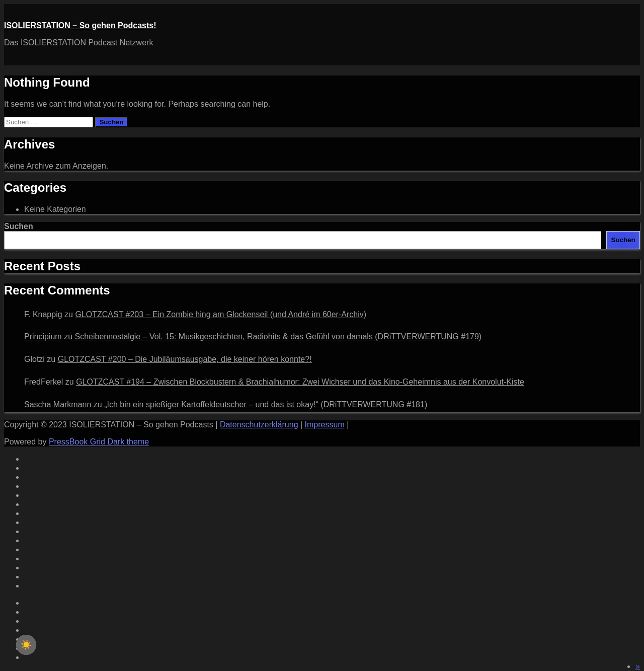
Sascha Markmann (58, 404)
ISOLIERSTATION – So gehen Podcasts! (80, 25)
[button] (638, 666)
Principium (43, 337)
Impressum (325, 425)
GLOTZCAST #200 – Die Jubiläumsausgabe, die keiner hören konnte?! (185, 359)
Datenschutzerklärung (259, 425)
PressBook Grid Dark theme (99, 442)
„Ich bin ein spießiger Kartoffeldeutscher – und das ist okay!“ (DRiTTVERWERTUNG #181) (266, 404)
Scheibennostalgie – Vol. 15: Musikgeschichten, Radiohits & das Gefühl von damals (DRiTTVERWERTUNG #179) (278, 337)
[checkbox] (26, 645)
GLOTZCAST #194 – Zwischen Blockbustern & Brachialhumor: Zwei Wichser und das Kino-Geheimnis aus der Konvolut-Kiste (300, 382)
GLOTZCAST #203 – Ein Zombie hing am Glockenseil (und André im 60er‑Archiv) (221, 314)
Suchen (19, 226)
